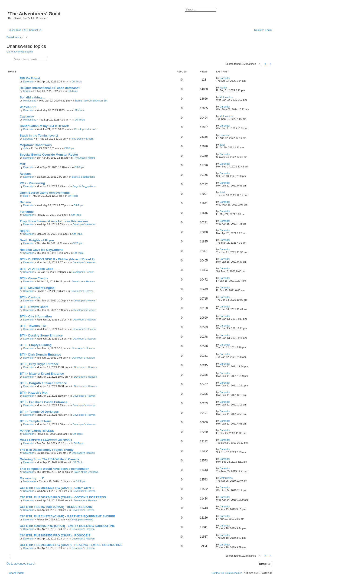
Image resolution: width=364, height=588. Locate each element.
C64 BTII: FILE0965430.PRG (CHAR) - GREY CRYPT (57, 488)
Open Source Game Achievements (45, 193)
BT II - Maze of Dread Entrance (42, 374)
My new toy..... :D (32, 478)
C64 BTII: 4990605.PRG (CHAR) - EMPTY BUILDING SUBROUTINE (67, 526)
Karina (27, 91)
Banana (25, 202)
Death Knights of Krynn (37, 240)
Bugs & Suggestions (83, 177)
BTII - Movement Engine (37, 288)
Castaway (27, 116)
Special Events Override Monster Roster (49, 155)
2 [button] (265, 64)
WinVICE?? (28, 107)
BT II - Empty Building (36, 345)
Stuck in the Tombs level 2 (39, 136)
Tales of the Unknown (86, 472)
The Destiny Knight (83, 139)
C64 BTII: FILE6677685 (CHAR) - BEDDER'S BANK (56, 507)
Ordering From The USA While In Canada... (51, 459)
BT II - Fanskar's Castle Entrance (44, 402)
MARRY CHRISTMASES (37, 431)
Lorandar (28, 139)
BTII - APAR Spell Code (36, 269)
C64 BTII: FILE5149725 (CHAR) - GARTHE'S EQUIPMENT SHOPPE (67, 516)
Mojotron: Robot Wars (36, 145)
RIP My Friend (30, 78)
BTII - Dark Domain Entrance (40, 354)
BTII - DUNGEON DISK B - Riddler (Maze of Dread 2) (57, 259)
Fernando (27, 212)
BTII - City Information (36, 316)
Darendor (29, 82)
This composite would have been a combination (55, 469)
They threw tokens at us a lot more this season (54, 221)
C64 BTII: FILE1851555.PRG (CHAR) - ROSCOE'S (55, 535)
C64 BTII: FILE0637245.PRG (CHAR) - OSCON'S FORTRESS (63, 497)
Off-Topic (77, 82)
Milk (23, 164)
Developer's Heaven (86, 129)
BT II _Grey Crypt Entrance (39, 364)
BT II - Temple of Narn (35, 421)
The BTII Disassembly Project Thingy (47, 450)
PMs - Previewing (32, 183)
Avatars (25, 174)
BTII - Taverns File (33, 326)
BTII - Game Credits (34, 278)
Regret (25, 231)
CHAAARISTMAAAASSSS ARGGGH (46, 440)
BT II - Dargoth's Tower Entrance (43, 383)
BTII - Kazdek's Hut (34, 393)
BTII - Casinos (30, 297)
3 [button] (271, 64)
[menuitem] (25, 30)
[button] (274, 64)
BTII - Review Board (34, 307)
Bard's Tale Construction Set (91, 101)
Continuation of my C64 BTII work (44, 126)
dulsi (26, 148)
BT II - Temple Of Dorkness (39, 412)
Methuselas (30, 101)
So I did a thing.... (32, 97)
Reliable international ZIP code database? (50, 88)
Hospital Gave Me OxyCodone (42, 250)
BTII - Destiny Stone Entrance (41, 335)
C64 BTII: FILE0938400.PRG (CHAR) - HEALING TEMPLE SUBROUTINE (71, 545)
